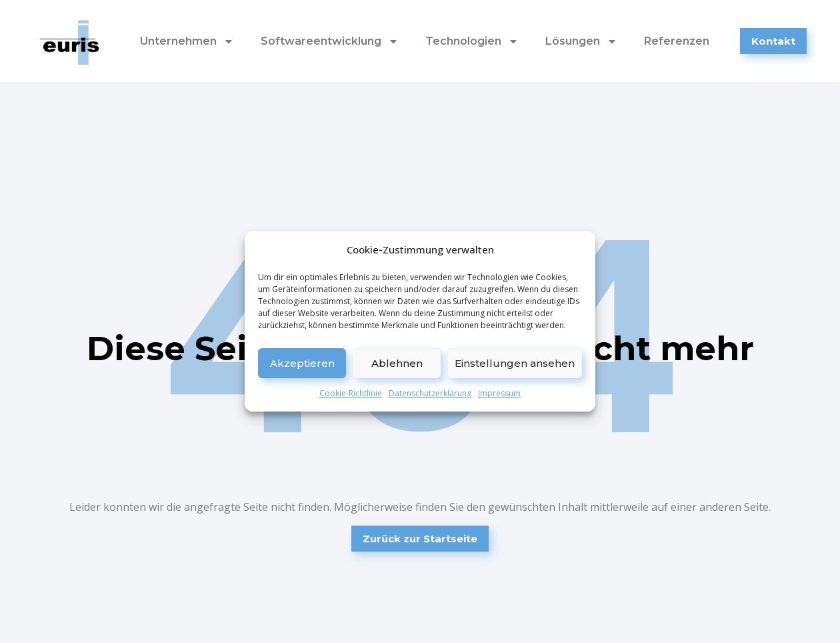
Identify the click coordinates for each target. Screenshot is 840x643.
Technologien (472, 41)
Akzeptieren (302, 363)
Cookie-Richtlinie (351, 393)
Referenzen (677, 41)
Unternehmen (187, 41)
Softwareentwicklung (330, 41)
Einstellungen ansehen (515, 363)
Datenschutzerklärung (430, 393)
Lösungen (581, 41)
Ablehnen (397, 363)
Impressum (499, 393)
